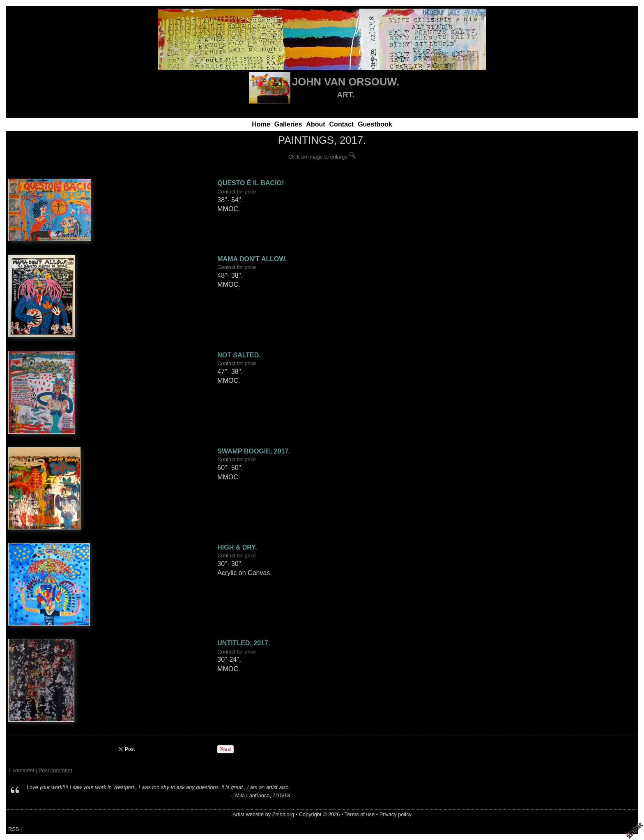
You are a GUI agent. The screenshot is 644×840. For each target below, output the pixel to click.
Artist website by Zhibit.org (263, 814)
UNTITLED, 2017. (244, 643)
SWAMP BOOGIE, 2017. (254, 451)
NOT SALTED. (239, 355)
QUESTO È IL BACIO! (251, 183)
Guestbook (375, 124)
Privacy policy (396, 814)
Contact (342, 124)
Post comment (55, 770)
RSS (14, 829)
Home (261, 124)
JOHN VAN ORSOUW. (346, 82)
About (315, 124)
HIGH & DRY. (237, 547)
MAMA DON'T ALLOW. (252, 259)
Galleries (288, 124)
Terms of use (360, 814)
